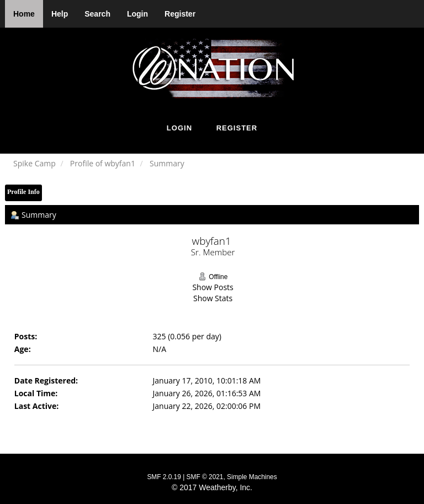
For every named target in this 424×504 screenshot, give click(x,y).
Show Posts (213, 287)
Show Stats (213, 298)
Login (137, 14)
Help (60, 14)
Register (180, 14)
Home (24, 14)
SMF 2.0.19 (164, 477)
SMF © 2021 (205, 477)
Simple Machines (252, 477)
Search (97, 14)
